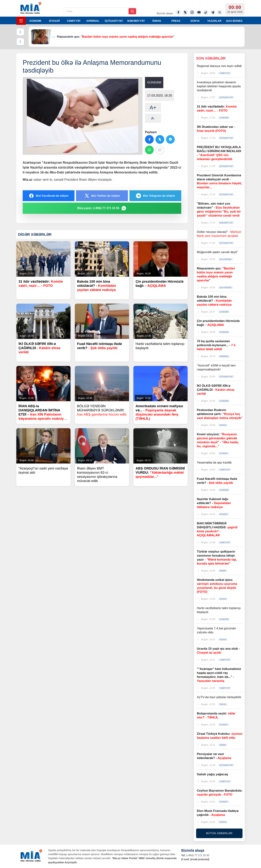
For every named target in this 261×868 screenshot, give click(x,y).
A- (153, 118)
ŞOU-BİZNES (234, 21)
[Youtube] (199, 12)
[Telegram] (213, 12)
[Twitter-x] (185, 12)
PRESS (176, 21)
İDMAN (157, 21)
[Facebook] (178, 12)
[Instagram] (192, 12)
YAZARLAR (214, 21)
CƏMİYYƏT (74, 21)
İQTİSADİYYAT (114, 21)
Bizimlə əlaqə (165, 13)
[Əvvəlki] (20, 32)
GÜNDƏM (35, 21)
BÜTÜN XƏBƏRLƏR (219, 833)
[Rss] (220, 12)
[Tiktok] (206, 12)
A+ (153, 107)
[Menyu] (21, 21)
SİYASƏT (55, 21)
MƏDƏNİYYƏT (136, 21)
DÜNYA (195, 21)
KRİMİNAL (93, 21)
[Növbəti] (20, 42)
